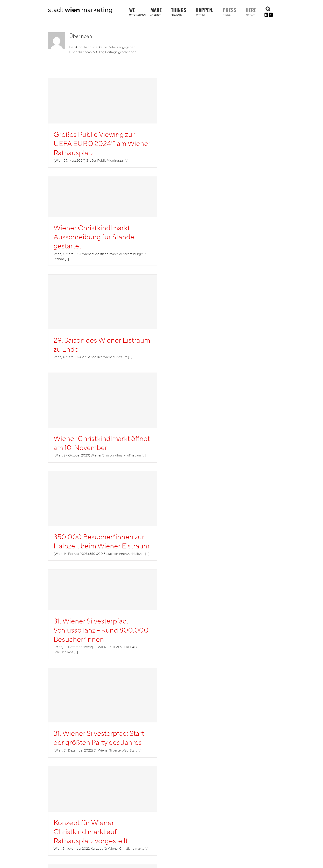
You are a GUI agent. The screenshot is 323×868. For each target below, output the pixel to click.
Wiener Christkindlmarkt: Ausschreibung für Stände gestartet (94, 237)
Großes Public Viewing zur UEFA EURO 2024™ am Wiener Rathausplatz (102, 143)
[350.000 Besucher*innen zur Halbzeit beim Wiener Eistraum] (103, 516)
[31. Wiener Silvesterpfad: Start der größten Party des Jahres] (103, 712)
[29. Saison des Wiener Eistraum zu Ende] (103, 319)
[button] (268, 9)
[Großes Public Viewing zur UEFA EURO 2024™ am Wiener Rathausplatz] (103, 123)
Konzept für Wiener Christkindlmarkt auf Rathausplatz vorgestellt (91, 832)
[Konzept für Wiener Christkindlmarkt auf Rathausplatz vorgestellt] (103, 811)
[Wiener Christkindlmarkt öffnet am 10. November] (103, 417)
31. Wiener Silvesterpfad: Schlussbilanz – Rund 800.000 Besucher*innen (101, 630)
